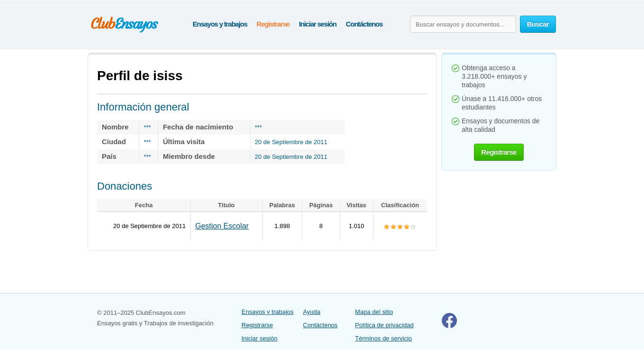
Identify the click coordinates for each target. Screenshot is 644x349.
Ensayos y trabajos (220, 24)
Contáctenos (364, 24)
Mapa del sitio (374, 312)
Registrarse (273, 24)
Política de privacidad (385, 325)
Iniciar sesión (318, 24)
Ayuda (312, 312)
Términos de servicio (384, 338)
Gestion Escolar (222, 226)
